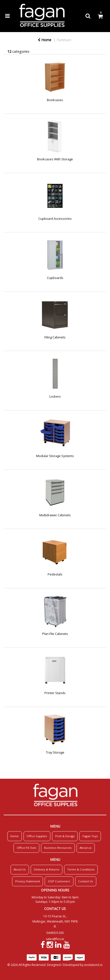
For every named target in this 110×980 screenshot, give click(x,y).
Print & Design (65, 836)
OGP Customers (59, 881)
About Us (20, 869)
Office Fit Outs (27, 848)
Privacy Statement (28, 881)
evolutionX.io (93, 965)
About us (86, 848)
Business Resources (58, 848)
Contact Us (86, 881)
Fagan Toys (90, 836)
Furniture (64, 40)
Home (45, 40)
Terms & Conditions (81, 869)
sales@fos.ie (55, 939)
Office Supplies (37, 836)
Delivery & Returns (47, 869)
